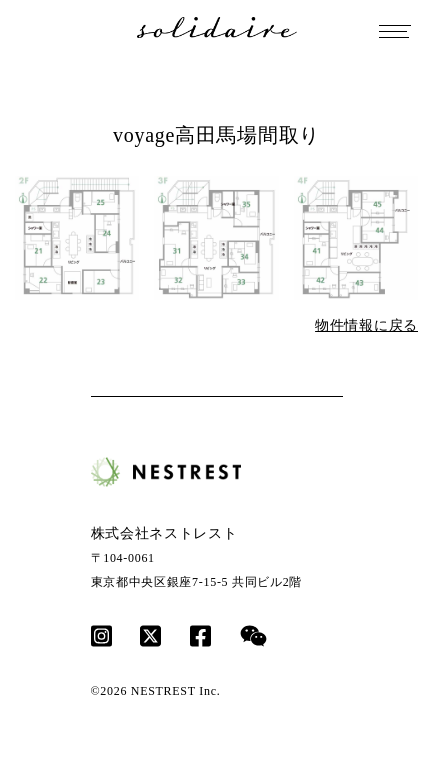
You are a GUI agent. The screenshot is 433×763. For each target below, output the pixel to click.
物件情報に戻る (366, 325)
